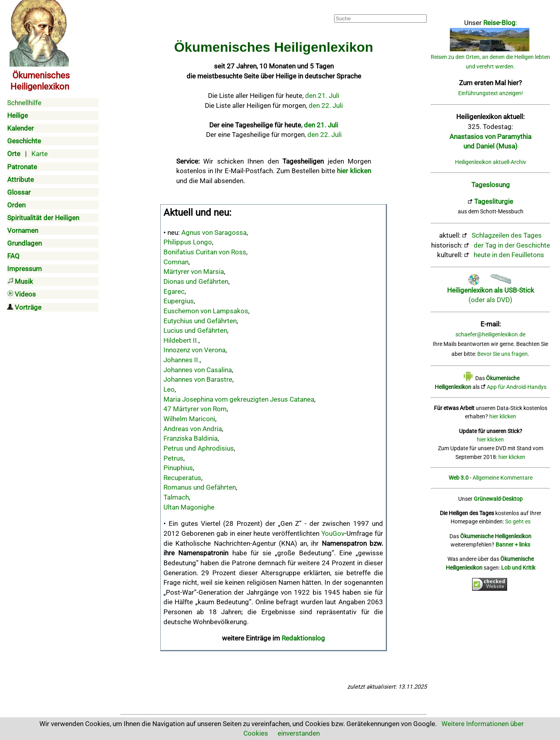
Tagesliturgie (494, 201)
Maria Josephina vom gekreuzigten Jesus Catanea (239, 399)
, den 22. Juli (323, 135)
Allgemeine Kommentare (503, 478)
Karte (40, 154)
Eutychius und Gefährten (200, 321)
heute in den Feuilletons (509, 255)
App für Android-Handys (517, 387)
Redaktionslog (303, 638)
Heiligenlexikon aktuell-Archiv (491, 162)
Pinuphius (178, 468)
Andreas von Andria (193, 429)
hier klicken (503, 417)
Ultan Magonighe (189, 507)
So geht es (518, 522)
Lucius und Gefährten (195, 330)
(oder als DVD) (491, 290)
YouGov (333, 533)
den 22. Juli (326, 105)
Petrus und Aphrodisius (199, 448)
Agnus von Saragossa (214, 232)
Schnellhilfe (24, 103)
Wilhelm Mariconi (189, 419)
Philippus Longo (188, 242)
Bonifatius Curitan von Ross (205, 252)
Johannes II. (182, 360)
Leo (169, 389)
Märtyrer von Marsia (194, 271)
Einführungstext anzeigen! (491, 93)
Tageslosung (491, 185)
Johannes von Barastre (198, 379)
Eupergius (179, 301)
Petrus (173, 458)
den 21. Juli (322, 96)
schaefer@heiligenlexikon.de (490, 335)
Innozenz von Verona (194, 350)
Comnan (176, 262)
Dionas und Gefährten (196, 281)
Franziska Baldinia (191, 438)
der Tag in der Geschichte (512, 245)
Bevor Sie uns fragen (503, 354)
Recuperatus (182, 478)
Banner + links (513, 545)
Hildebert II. (181, 340)
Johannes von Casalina (198, 370)
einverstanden (299, 733)
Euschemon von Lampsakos (206, 311)
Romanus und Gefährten (200, 487)
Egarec (174, 291)
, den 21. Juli (320, 125)
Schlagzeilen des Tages (507, 235)
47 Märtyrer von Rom (195, 409)
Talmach (176, 497)
